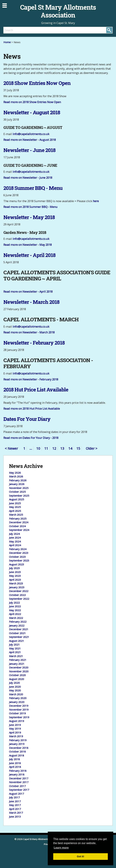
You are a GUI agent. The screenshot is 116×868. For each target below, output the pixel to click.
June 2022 (15, 606)
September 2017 (19, 790)
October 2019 (17, 713)
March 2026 (16, 476)
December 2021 (19, 629)
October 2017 (17, 786)
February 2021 (18, 660)
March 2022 (16, 618)
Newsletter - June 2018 (29, 150)
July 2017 (14, 797)
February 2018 (18, 771)
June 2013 (15, 817)
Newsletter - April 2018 (29, 255)
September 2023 (19, 560)
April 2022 (15, 614)
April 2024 (15, 545)
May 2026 (15, 473)
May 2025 (15, 507)
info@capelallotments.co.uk (31, 134)
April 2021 (15, 652)
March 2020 (16, 694)
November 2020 (19, 671)
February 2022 (18, 622)
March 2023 (16, 583)
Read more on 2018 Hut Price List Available (32, 409)
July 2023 (14, 568)
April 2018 (15, 767)
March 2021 (16, 656)
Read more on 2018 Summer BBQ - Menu (30, 207)
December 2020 (19, 667)
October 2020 (17, 675)
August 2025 (17, 499)
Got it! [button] (81, 856)
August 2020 (17, 679)
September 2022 (19, 599)
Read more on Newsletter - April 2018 (28, 292)
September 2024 (19, 530)
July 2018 (14, 759)
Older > (92, 449)
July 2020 (14, 683)
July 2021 (14, 645)
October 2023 (17, 557)
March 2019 (16, 736)
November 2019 (19, 710)
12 (54, 449)
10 (38, 449)
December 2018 (19, 748)
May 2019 (15, 729)
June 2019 (15, 725)
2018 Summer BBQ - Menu (33, 188)
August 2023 (17, 564)
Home (7, 42)
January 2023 (17, 587)
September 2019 (19, 717)
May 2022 (15, 610)
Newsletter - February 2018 (34, 343)
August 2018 (17, 755)
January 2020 (17, 702)
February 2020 (18, 698)
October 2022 (17, 595)
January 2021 (17, 664)
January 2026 (17, 484)
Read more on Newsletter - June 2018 (28, 178)
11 (46, 449)
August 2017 (17, 794)
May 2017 (15, 805)
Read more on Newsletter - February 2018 (31, 379)
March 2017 (16, 813)
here (96, 201)
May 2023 (15, 576)
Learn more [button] (61, 848)
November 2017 (19, 782)
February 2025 (18, 518)
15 (78, 449)
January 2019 (17, 744)
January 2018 (17, 774)
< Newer (11, 449)
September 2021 (19, 637)
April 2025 (15, 511)
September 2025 (19, 496)
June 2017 (15, 801)
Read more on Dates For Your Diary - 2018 (31, 438)
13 (62, 449)
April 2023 (15, 580)
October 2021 (17, 633)
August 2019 (17, 721)
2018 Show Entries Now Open (37, 83)
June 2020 (15, 687)
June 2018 (15, 763)
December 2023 (19, 553)
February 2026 (18, 480)
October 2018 (17, 751)
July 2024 (14, 534)
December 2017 (19, 778)
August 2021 (17, 641)
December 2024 (19, 522)
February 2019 (18, 740)
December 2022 (19, 591)
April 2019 (15, 732)
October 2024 (17, 526)
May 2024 (15, 541)
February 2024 (18, 549)
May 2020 (15, 690)
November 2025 (19, 488)
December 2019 (19, 706)
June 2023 (15, 572)
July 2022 (14, 603)
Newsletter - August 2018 (32, 112)
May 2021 (15, 648)
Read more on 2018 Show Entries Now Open (32, 102)
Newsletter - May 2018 (29, 217)
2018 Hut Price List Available (36, 390)
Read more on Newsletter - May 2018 (28, 245)
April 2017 (15, 809)
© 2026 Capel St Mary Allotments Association (38, 839)
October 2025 (17, 492)
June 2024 (15, 538)
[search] (31, 30)
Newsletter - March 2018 (31, 302)
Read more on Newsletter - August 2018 (30, 140)
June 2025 (15, 503)
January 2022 (17, 625)
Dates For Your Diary (27, 419)
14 (70, 449)
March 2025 (16, 515)
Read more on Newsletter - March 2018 (29, 332)
